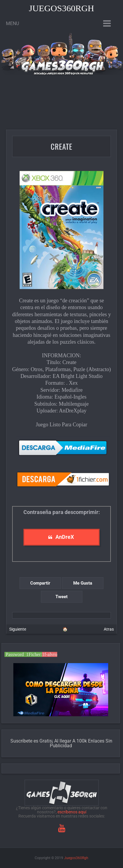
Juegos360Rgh (61, 8)
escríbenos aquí (72, 812)
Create (61, 146)
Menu (12, 23)
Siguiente (18, 629)
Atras (109, 629)
